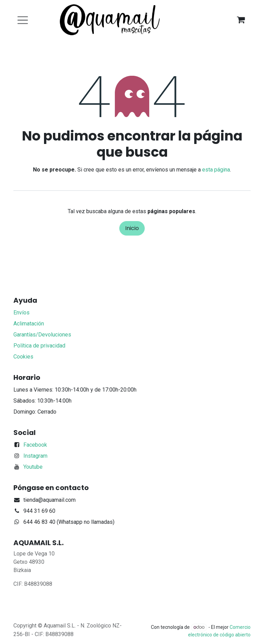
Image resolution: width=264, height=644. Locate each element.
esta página (216, 170)
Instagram (35, 456)
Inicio (132, 228)
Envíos (21, 313)
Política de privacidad (39, 346)
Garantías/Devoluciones (42, 335)
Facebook (35, 445)
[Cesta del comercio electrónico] (241, 20)
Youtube (33, 467)
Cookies (23, 357)
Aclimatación (29, 324)
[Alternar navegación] (23, 20)
